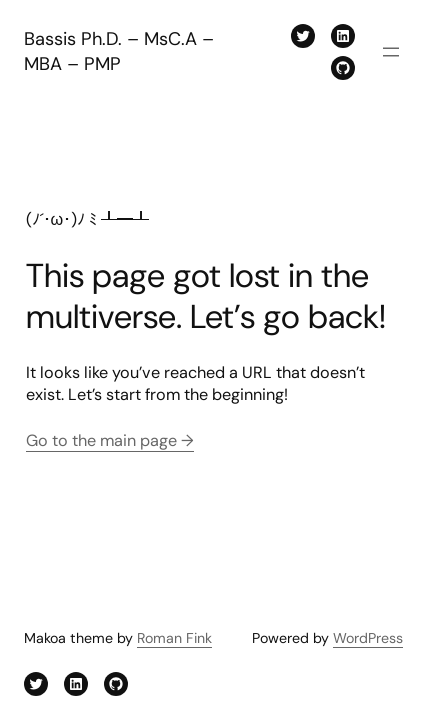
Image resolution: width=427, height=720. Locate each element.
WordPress (368, 638)
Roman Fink (174, 638)
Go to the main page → (110, 440)
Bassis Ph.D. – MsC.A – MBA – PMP (119, 51)
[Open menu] (391, 52)
